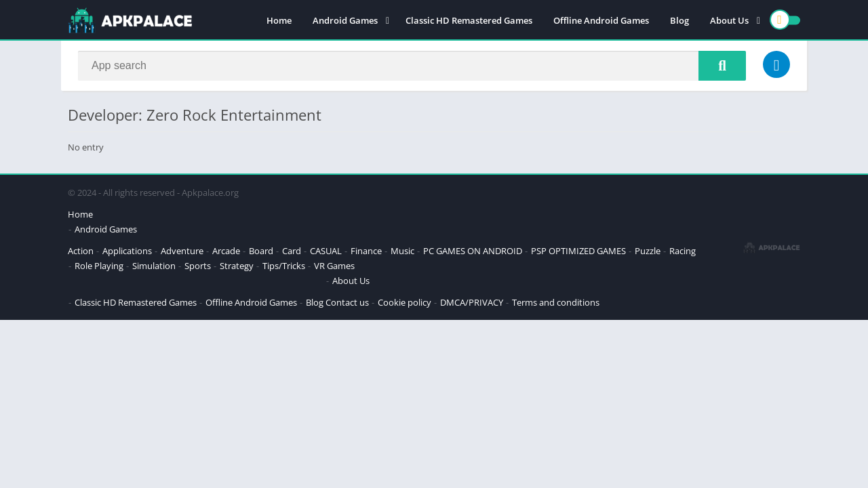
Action (81, 251)
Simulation (154, 266)
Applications (127, 251)
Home (279, 20)
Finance (366, 251)
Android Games (345, 20)
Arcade (226, 251)
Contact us (347, 302)
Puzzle (648, 251)
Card (292, 251)
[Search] (412, 66)
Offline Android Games (601, 20)
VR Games (334, 266)
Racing (683, 251)
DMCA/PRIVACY (472, 302)
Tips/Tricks (284, 266)
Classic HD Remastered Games (469, 20)
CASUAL (326, 251)
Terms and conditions (556, 302)
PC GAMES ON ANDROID (473, 251)
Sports (198, 266)
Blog (679, 20)
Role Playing (99, 266)
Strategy (237, 266)
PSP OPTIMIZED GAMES (578, 251)
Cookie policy (405, 302)
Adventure (182, 251)
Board (261, 251)
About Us (729, 20)
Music (402, 251)
